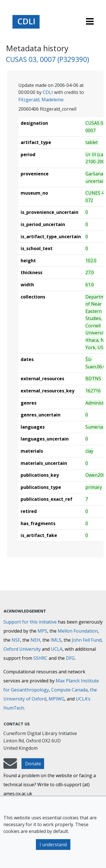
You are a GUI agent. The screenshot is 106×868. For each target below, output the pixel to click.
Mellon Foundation (78, 631)
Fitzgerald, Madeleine (41, 100)
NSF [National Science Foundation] (16, 640)
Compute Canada (69, 690)
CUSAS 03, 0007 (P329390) (47, 59)
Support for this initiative (30, 622)
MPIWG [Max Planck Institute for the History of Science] (57, 699)
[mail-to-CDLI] (10, 766)
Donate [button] (33, 764)
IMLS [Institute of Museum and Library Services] (56, 640)
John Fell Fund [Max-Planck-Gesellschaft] (87, 640)
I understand (53, 845)
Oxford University (22, 649)
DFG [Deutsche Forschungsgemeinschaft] (70, 658)
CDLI (48, 92)
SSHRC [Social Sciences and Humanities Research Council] (40, 658)
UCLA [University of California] (57, 649)
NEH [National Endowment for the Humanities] (35, 640)
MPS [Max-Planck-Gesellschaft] (42, 631)
